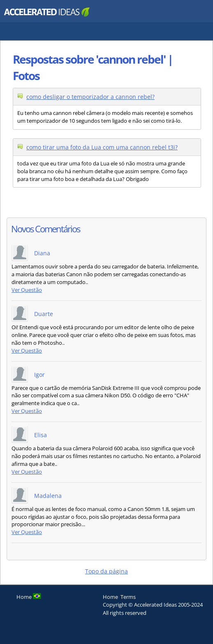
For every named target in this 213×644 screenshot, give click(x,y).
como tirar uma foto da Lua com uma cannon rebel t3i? (102, 147)
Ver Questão (27, 290)
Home (110, 597)
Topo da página (106, 571)
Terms (128, 597)
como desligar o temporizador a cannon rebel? (90, 97)
